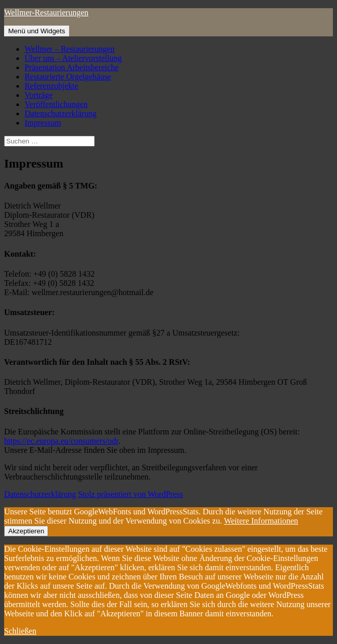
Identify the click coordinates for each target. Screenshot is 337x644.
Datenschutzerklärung (60, 113)
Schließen (20, 631)
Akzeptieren (26, 531)
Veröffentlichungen (56, 104)
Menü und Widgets (37, 31)
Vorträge (39, 95)
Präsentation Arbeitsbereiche (72, 67)
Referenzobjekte (51, 86)
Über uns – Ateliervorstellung (73, 58)
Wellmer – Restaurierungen (70, 49)
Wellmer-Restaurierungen (46, 13)
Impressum (43, 123)
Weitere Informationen (261, 521)
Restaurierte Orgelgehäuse (68, 77)
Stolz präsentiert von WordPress (130, 494)
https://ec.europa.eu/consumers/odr (61, 441)
